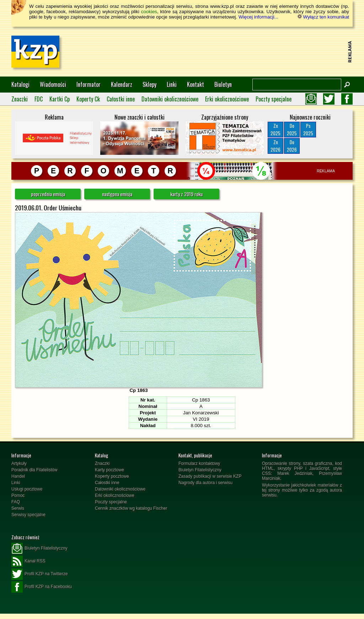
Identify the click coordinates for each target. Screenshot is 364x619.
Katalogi (20, 84)
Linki (172, 84)
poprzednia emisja (48, 194)
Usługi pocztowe (27, 489)
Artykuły (19, 463)
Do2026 (292, 146)
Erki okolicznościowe (227, 99)
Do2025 (292, 129)
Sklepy (149, 84)
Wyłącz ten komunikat (323, 17)
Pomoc (18, 495)
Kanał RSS (28, 561)
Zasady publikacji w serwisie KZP (210, 476)
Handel (18, 476)
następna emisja (117, 194)
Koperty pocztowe (112, 476)
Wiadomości (53, 84)
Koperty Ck (88, 99)
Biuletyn (223, 84)
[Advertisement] (216, 52)
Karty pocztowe (109, 470)
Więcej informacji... (258, 17)
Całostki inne (121, 99)
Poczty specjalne (274, 99)
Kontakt (196, 84)
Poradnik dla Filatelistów (34, 470)
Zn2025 (275, 129)
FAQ (16, 502)
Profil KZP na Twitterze (40, 574)
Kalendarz (122, 84)
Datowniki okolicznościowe (170, 99)
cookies (149, 12)
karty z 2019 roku (186, 194)
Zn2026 (275, 146)
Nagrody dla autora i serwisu (205, 483)
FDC (39, 99)
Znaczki (20, 99)
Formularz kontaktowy (199, 463)
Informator (89, 84)
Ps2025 (308, 129)
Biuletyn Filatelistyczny (200, 470)
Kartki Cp (60, 99)
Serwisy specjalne (28, 515)
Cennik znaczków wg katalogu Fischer (131, 508)
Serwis (18, 508)
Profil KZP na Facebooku (42, 587)
